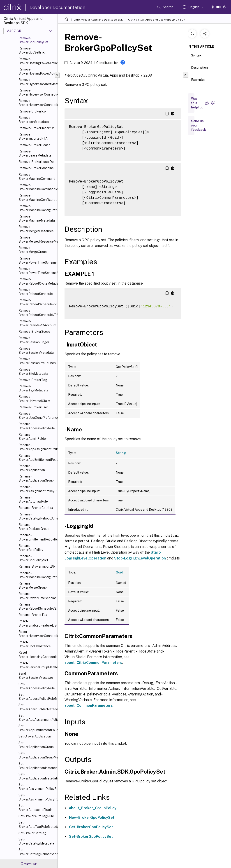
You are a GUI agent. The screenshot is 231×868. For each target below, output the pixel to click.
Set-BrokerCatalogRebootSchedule (37, 852)
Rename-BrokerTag (33, 615)
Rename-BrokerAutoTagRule (33, 499)
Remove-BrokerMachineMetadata (37, 218)
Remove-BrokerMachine (36, 168)
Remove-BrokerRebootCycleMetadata (37, 281)
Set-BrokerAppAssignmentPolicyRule (37, 718)
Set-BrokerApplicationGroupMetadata (37, 755)
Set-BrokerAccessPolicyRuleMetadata (37, 697)
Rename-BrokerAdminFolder (33, 437)
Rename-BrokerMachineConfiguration (37, 575)
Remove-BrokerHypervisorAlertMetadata (37, 82)
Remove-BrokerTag (33, 380)
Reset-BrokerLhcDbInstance (35, 644)
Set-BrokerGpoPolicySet (91, 836)
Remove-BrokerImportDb (37, 128)
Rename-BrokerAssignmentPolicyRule (37, 489)
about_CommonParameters (89, 705)
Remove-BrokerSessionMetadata (36, 351)
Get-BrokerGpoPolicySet (91, 827)
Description (199, 70)
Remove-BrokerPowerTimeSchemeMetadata (37, 271)
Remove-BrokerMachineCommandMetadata (37, 187)
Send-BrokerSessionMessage (36, 676)
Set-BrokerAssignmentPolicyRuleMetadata (37, 797)
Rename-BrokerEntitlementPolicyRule (37, 537)
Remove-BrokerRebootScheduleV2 (37, 302)
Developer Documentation (57, 7)
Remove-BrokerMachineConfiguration (37, 197)
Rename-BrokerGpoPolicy (31, 548)
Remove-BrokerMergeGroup (33, 250)
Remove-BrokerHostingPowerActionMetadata (37, 71)
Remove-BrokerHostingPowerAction (37, 61)
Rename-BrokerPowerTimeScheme (37, 596)
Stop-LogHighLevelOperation (140, 558)
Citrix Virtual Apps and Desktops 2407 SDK (157, 20)
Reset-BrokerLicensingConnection (37, 655)
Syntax (196, 57)
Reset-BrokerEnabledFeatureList (37, 623)
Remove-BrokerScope (35, 332)
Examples (198, 82)
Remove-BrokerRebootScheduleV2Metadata (37, 313)
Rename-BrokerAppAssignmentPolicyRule (37, 447)
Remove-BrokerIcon (33, 111)
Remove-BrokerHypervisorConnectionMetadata (37, 103)
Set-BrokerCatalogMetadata (36, 841)
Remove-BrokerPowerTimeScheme (37, 260)
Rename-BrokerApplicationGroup (36, 478)
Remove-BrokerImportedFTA (33, 136)
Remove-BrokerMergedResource (36, 229)
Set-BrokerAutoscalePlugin (36, 808)
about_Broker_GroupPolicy (93, 808)
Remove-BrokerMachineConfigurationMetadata (37, 208)
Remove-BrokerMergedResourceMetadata (37, 239)
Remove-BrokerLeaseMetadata (35, 153)
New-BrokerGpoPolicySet (92, 818)
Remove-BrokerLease (34, 145)
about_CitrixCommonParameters (93, 663)
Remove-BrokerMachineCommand (37, 177)
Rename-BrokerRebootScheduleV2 (37, 606)
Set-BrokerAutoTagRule (36, 816)
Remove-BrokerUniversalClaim (34, 399)
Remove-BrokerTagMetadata (33, 388)
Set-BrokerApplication (35, 736)
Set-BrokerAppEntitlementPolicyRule (37, 728)
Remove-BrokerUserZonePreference (37, 416)
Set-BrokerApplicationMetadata (37, 776)
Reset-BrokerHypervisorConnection (37, 634)
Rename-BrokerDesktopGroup (34, 527)
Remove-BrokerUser (33, 407)
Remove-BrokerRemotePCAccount (37, 323)
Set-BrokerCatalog (32, 833)
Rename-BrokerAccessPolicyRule (37, 426)
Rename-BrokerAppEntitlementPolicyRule (37, 458)
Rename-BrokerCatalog (36, 508)
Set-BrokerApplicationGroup (36, 745)
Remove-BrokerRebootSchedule (36, 292)
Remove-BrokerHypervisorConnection (37, 92)
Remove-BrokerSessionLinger (34, 340)
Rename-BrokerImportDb (37, 566)
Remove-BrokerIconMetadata (34, 120)
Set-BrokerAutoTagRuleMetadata (37, 824)
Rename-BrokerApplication (32, 468)
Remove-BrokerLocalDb (36, 162)
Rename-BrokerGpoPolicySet (33, 558)
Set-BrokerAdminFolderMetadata (37, 707)
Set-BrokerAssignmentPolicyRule (37, 787)
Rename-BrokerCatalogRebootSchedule (37, 516)
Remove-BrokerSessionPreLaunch (37, 361)
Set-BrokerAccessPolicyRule (37, 686)
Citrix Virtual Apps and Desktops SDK (98, 20)
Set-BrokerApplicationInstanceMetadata (37, 766)
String (121, 453)
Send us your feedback (199, 125)
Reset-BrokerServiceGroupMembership (37, 665)
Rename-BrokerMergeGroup (33, 585)
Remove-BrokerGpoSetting (32, 50)
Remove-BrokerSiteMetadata (33, 372)
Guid (119, 572)
